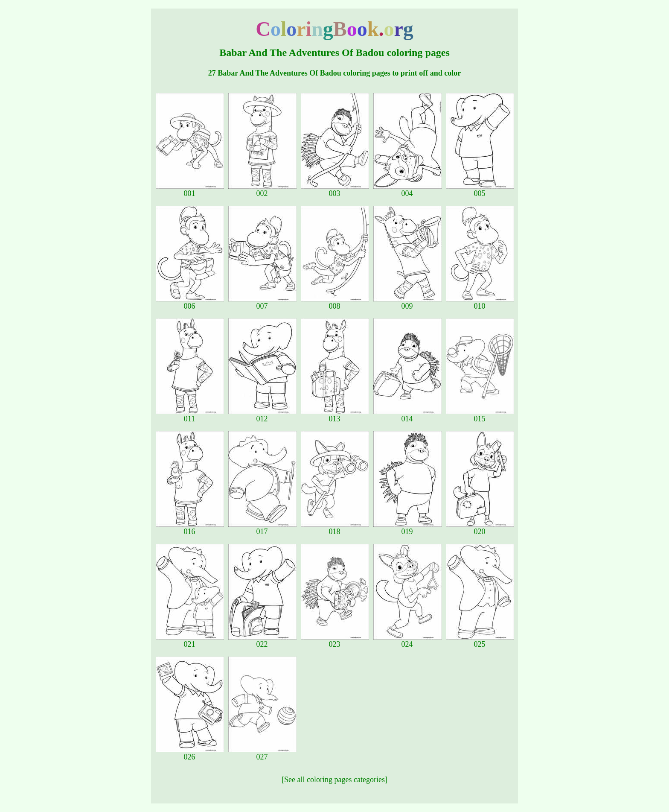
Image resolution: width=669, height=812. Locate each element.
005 (480, 190)
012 (262, 415)
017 (262, 528)
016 (190, 528)
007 (262, 303)
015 (480, 415)
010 (480, 303)
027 (262, 754)
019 (407, 528)
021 (190, 641)
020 (480, 528)
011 (190, 415)
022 (262, 641)
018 (335, 528)
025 (480, 641)
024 (407, 641)
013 (335, 415)
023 (335, 641)
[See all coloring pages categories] (334, 780)
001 (190, 190)
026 (190, 754)
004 (407, 190)
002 (262, 190)
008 (335, 303)
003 (335, 190)
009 (407, 303)
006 (190, 303)
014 (407, 415)
